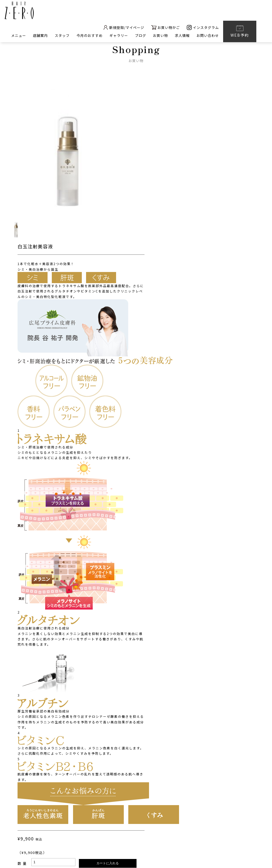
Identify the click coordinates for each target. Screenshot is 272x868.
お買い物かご (165, 28)
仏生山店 (197, 791)
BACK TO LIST (136, 738)
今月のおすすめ (90, 36)
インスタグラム (203, 28)
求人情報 (182, 36)
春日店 (231, 791)
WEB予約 (240, 32)
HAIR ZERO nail (91, 801)
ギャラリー (119, 36)
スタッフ (62, 36)
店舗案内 (40, 36)
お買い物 (160, 36)
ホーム (84, 791)
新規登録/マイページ (124, 28)
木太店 (215, 791)
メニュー (19, 36)
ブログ (141, 36)
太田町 (179, 791)
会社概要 (87, 835)
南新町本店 (160, 791)
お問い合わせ (208, 36)
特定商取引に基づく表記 (182, 835)
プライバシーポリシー (126, 835)
